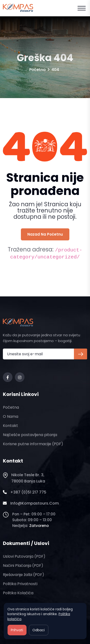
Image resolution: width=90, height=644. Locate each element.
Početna (37, 70)
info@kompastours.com (31, 503)
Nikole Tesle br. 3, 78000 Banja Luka (24, 478)
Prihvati (17, 630)
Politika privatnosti (20, 584)
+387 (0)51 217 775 (25, 492)
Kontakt (10, 426)
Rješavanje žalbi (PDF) (24, 575)
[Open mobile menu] (82, 8)
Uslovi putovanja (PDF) (24, 556)
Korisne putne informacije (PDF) (33, 444)
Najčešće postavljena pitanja (30, 435)
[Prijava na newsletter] (81, 354)
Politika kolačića (18, 593)
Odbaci (39, 630)
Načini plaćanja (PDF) (23, 566)
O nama (11, 416)
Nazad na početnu (45, 234)
